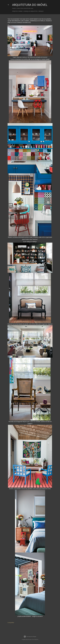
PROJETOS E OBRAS (17, 11)
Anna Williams (35, 639)
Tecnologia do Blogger (30, 637)
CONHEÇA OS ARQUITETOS (30, 11)
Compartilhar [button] (11, 623)
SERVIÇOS (41, 11)
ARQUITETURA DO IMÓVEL (30, 5)
